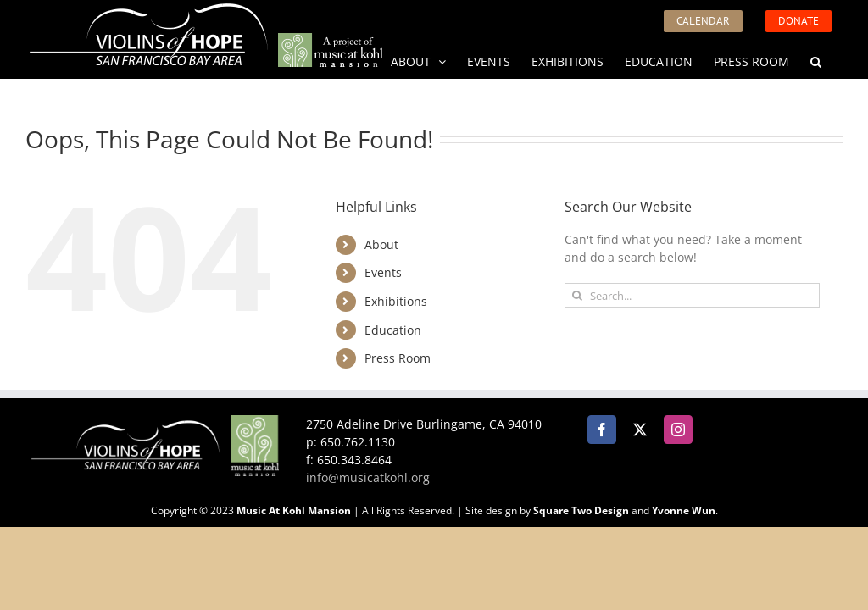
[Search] (577, 295)
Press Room (398, 358)
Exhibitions (396, 301)
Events (383, 272)
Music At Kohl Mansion (294, 510)
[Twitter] (640, 430)
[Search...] (692, 295)
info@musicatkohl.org (368, 477)
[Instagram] (678, 430)
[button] (816, 60)
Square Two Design (581, 510)
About (381, 244)
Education (393, 330)
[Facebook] (602, 430)
